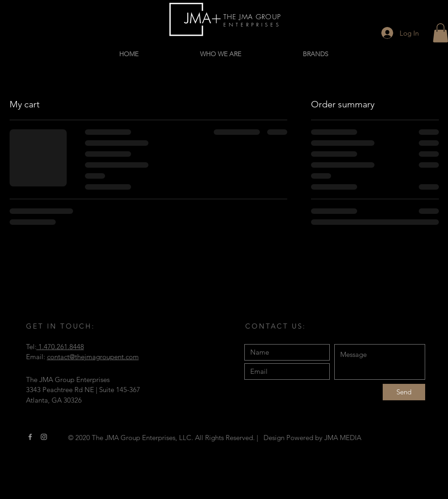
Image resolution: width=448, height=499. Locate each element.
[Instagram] (44, 437)
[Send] (404, 392)
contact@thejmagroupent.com (93, 357)
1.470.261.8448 (60, 347)
